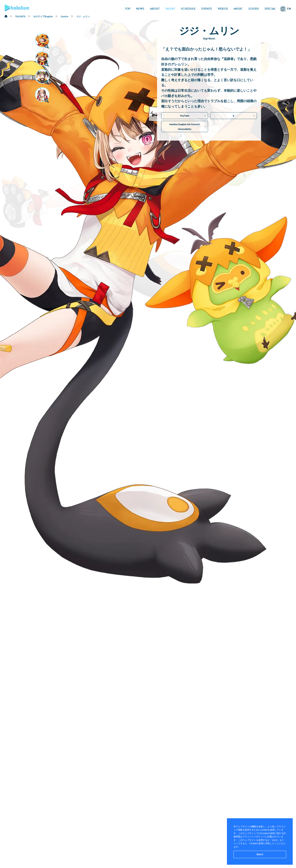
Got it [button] (260, 854)
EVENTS (207, 9)
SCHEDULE (188, 9)
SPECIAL (270, 9)
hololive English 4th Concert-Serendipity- (185, 127)
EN (289, 9)
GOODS (254, 9)
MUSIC (238, 9)
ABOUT (155, 9)
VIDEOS (223, 9)
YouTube (185, 116)
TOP (128, 9)
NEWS (140, 9)
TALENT (170, 9)
